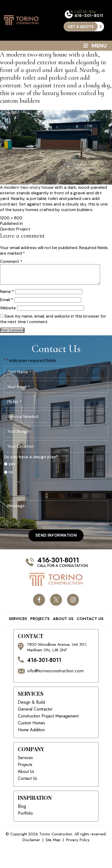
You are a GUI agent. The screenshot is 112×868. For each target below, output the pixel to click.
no (11, 476)
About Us (63, 623)
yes (12, 468)
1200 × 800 (11, 218)
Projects (40, 623)
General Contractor (35, 713)
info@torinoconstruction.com (55, 675)
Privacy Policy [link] (78, 844)
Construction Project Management (48, 720)
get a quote (81, 27)
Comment (11, 261)
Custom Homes (31, 727)
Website (8, 312)
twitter (56, 604)
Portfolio (25, 817)
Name (7, 295)
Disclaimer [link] (31, 844)
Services (18, 623)
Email (7, 304)
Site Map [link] (53, 844)
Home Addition (31, 734)
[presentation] (44, 491)
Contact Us (90, 623)
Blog (22, 810)
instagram (73, 604)
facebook (39, 604)
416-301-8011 (89, 16)
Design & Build (31, 706)
